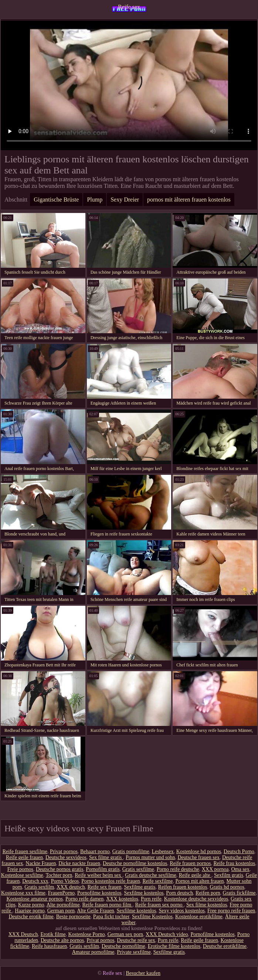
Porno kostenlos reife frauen (111, 881)
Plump (95, 200)
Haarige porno (30, 911)
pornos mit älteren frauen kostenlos (189, 200)
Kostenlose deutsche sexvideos (196, 899)
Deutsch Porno (239, 851)
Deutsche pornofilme (123, 946)
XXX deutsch (71, 887)
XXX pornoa (215, 869)
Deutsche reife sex (136, 940)
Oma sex (240, 869)
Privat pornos (64, 851)
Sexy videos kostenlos (181, 911)
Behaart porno (95, 851)
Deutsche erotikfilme (225, 946)
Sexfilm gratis (229, 875)
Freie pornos (20, 869)
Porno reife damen (84, 899)
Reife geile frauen (24, 857)
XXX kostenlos (122, 899)
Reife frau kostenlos (234, 863)
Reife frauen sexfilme (25, 851)
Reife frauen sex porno (159, 905)
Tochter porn (59, 875)
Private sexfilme (134, 952)
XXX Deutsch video (167, 934)
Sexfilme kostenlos (144, 893)
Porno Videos (65, 881)
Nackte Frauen (41, 863)
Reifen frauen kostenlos (183, 887)
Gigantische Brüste (56, 200)
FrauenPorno (61, 893)
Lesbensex (163, 851)
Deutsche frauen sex (198, 857)
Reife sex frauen (105, 887)
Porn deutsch (179, 893)
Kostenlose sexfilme (22, 875)
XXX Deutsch (23, 934)
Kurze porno (31, 905)
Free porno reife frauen (231, 911)
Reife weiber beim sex (99, 875)
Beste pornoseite (73, 917)
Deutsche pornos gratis (60, 869)
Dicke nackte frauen (79, 863)
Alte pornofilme (63, 905)
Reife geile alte (195, 875)
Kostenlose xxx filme (23, 893)
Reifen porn (208, 893)
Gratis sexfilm (39, 887)
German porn (61, 911)
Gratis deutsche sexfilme (150, 875)
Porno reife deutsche (178, 869)
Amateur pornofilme (93, 952)
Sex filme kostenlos (207, 905)
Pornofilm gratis (103, 869)
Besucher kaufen (143, 973)
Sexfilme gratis (140, 887)
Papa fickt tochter (111, 917)
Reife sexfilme (157, 881)
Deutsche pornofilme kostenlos (135, 863)
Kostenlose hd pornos (199, 851)
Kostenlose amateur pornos (35, 899)
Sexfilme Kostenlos (152, 917)
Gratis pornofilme (131, 851)
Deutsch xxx (35, 881)
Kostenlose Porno (87, 934)
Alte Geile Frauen (95, 911)
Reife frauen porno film (107, 905)
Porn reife (151, 899)
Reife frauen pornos (190, 863)
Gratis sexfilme (138, 869)
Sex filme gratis (106, 857)
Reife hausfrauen (49, 946)
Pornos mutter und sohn (150, 857)
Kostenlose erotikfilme (199, 917)
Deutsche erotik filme (31, 917)
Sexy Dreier (125, 200)
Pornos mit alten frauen (199, 881)
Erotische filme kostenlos (174, 946)
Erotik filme (53, 934)
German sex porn (125, 934)
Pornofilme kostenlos (99, 893)
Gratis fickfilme (239, 893)
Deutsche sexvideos (66, 857)
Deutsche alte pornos (62, 940)
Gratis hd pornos (227, 887)
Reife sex (129, 7)
